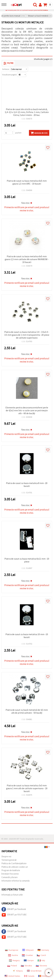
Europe (29, 960)
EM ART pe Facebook (14, 909)
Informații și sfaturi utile (12, 895)
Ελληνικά (28, 950)
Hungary (14, 960)
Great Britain (34, 971)
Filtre (8, 63)
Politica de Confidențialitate (14, 863)
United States (12, 976)
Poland (12, 966)
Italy (41, 960)
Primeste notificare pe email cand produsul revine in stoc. (27, 209)
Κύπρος (18, 971)
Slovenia (41, 966)
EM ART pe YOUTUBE (14, 915)
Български (12, 950)
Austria (13, 955)
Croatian (27, 955)
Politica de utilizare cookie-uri (15, 867)
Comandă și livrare (10, 877)
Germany (43, 950)
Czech (41, 955)
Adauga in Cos (39, 133)
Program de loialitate (11, 870)
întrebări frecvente (10, 874)
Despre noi (6, 856)
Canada (29, 976)
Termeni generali (9, 860)
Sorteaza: (6, 69)
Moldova (44, 976)
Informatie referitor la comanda (15, 881)
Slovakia (26, 966)
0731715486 (43, 10)
